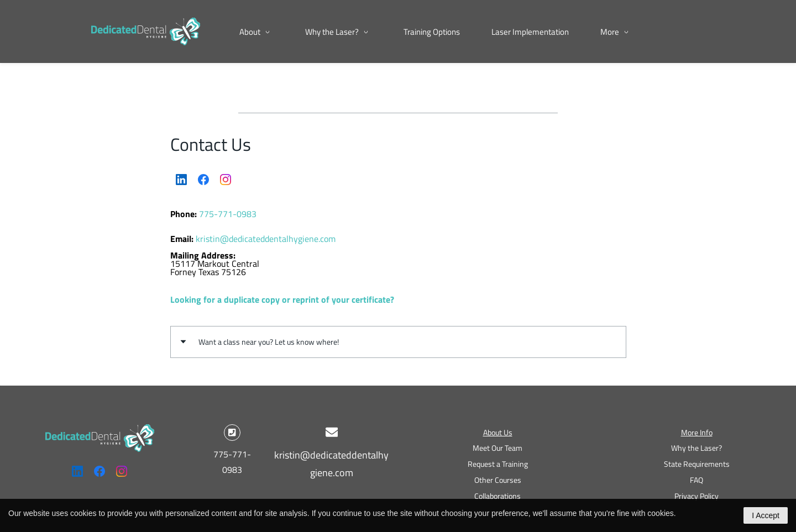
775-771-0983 (228, 214)
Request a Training (498, 464)
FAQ (696, 480)
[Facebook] (203, 180)
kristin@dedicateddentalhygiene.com (266, 239)
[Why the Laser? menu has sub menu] (339, 32)
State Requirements (697, 464)
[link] (100, 432)
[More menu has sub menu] (663, 32)
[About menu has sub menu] (256, 32)
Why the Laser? (696, 448)
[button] (398, 342)
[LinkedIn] (181, 180)
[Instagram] (226, 180)
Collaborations (498, 496)
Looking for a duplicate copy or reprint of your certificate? (282, 299)
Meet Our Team (498, 448)
